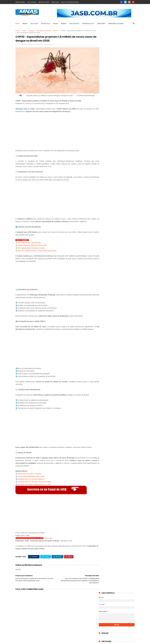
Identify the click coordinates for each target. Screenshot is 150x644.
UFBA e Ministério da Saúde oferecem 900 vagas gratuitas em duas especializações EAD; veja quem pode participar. (116, 160)
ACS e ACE (34, 24)
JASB (27, 101)
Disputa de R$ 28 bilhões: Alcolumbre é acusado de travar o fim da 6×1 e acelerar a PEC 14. (121, 114)
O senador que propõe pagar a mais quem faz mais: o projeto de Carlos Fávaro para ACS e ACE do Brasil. (122, 238)
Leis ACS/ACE (32, 2)
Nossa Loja (46, 24)
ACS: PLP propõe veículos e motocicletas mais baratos (37, 249)
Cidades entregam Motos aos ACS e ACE (32, 243)
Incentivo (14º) (44, 2)
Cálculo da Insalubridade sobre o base (31, 474)
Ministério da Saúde (116, 24)
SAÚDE (56, 24)
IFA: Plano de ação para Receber (29, 241)
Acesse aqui (48, 536)
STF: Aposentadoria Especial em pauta (31, 246)
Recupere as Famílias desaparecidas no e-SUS (34, 482)
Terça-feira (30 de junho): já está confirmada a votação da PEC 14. (122, 136)
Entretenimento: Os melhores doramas (31, 477)
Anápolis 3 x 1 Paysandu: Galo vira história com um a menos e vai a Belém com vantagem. (123, 227)
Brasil (24, 31)
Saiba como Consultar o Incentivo (29, 472)
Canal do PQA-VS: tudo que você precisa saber (34, 480)
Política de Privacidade (70, 2)
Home (17, 24)
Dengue (31, 31)
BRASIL (25, 24)
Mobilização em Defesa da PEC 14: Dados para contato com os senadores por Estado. (122, 215)
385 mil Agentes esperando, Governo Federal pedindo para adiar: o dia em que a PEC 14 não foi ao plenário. (122, 126)
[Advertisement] (55, 129)
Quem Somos (20, 2)
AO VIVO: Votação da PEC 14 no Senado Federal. (122, 102)
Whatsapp (55, 2)
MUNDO (64, 24)
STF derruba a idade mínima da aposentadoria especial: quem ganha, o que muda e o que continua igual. (122, 148)
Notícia (56, 31)
